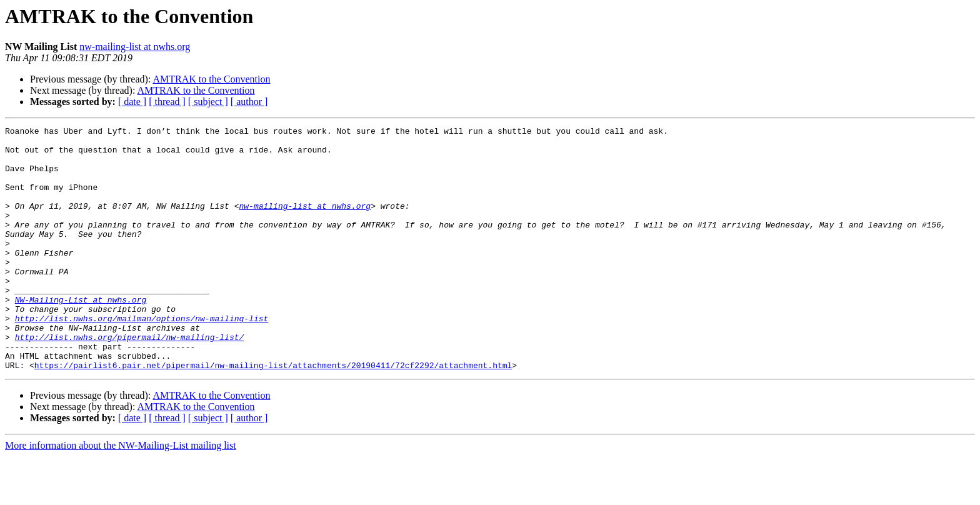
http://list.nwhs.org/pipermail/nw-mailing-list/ (130, 380)
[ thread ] (167, 102)
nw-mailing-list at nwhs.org (135, 47)
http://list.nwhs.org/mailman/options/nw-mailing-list (142, 357)
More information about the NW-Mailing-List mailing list (121, 494)
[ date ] (132, 102)
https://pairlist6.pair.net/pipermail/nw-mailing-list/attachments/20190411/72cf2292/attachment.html (273, 414)
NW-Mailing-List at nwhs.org (81, 335)
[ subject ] (208, 102)
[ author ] (249, 102)
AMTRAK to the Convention (211, 79)
